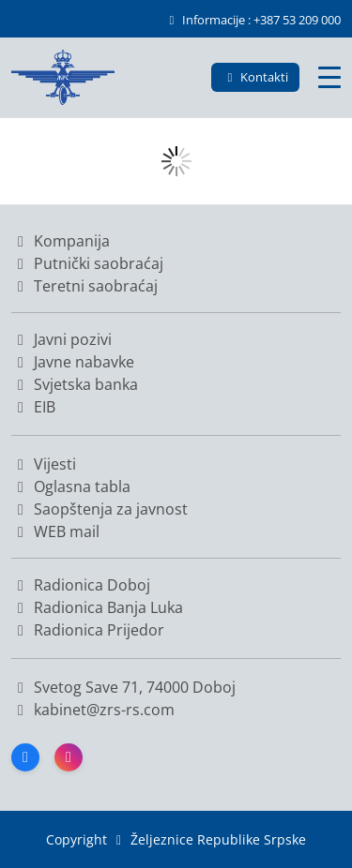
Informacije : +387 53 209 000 (253, 20)
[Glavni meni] (329, 77)
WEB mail (55, 531)
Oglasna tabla (71, 486)
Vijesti (44, 464)
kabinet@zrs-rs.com (102, 710)
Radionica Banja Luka (97, 607)
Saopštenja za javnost (99, 509)
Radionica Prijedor (88, 630)
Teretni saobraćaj (84, 286)
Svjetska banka (75, 384)
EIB (33, 407)
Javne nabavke (73, 362)
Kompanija (61, 241)
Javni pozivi (61, 339)
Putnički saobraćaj (87, 263)
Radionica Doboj (81, 585)
